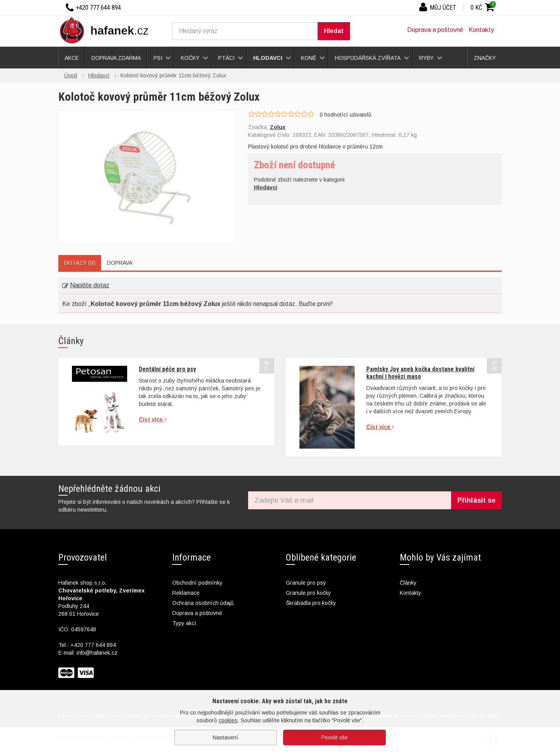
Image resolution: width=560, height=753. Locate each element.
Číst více (153, 419)
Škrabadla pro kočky (311, 603)
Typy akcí (184, 623)
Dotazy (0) (80, 263)
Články (408, 583)
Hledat (334, 31)
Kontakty (481, 30)
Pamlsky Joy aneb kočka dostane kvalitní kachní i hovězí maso (420, 373)
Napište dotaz (86, 285)
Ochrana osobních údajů (203, 603)
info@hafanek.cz (97, 653)
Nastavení (226, 737)
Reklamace (186, 593)
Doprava (120, 263)
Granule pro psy (306, 583)
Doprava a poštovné (435, 30)
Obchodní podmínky (197, 583)
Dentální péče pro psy (167, 369)
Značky (485, 58)
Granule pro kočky (308, 593)
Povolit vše (334, 737)
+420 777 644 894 (93, 645)
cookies (228, 720)
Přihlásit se (476, 500)
